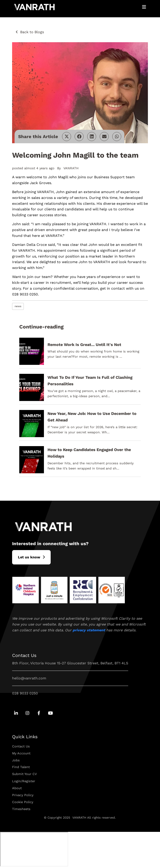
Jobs (16, 760)
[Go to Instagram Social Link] (27, 713)
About (17, 788)
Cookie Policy (23, 802)
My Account (21, 753)
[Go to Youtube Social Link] (50, 713)
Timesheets (21, 809)
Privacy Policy (23, 795)
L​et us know (29, 557)
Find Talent (21, 767)
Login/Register (24, 781)
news (18, 306)
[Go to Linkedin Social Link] (16, 713)
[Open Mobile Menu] (144, 7)
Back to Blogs (32, 32)
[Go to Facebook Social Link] (39, 713)
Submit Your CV (24, 774)
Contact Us (21, 746)
